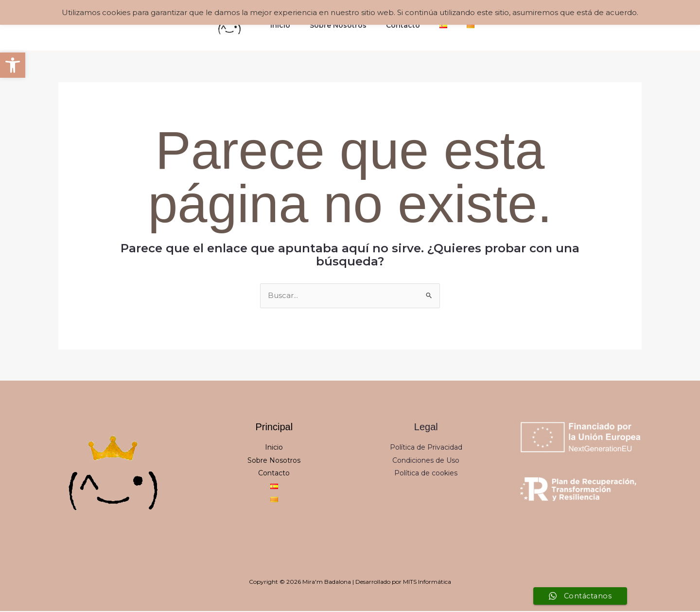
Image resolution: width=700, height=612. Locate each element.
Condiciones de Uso (426, 461)
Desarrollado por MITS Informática (403, 583)
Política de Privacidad (426, 448)
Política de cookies (426, 474)
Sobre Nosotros (344, 25)
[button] (13, 65)
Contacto (403, 25)
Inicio (292, 25)
